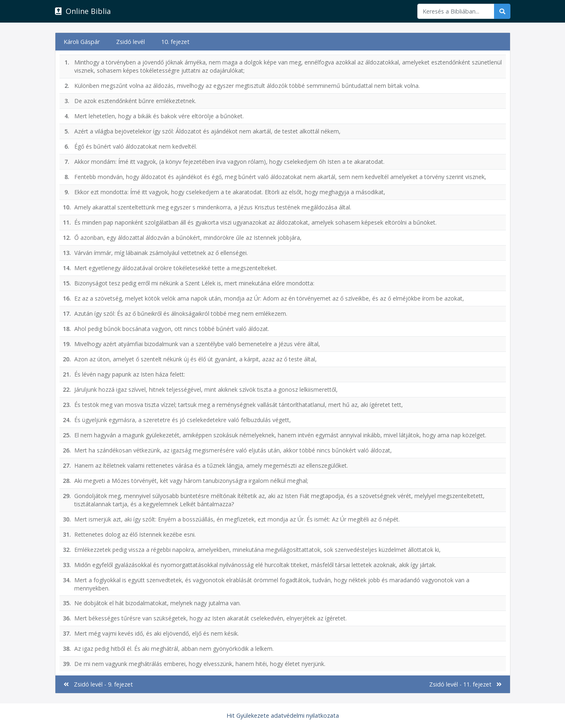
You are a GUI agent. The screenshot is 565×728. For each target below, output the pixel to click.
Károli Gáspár (82, 42)
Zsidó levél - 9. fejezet (98, 684)
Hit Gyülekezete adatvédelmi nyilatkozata (283, 715)
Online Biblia (83, 11)
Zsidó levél (130, 42)
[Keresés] (456, 11)
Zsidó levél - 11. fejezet (465, 684)
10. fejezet (175, 42)
